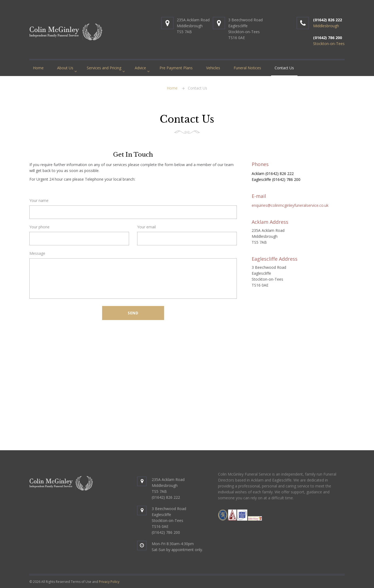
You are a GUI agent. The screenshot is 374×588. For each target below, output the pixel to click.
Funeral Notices (247, 68)
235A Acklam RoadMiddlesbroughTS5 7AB (193, 26)
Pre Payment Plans (176, 68)
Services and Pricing (104, 68)
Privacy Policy (109, 582)
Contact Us (284, 68)
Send (133, 313)
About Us (65, 68)
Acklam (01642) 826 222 (273, 173)
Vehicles (213, 68)
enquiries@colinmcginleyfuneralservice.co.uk (290, 205)
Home (38, 68)
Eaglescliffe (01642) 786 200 (276, 179)
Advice (140, 68)
